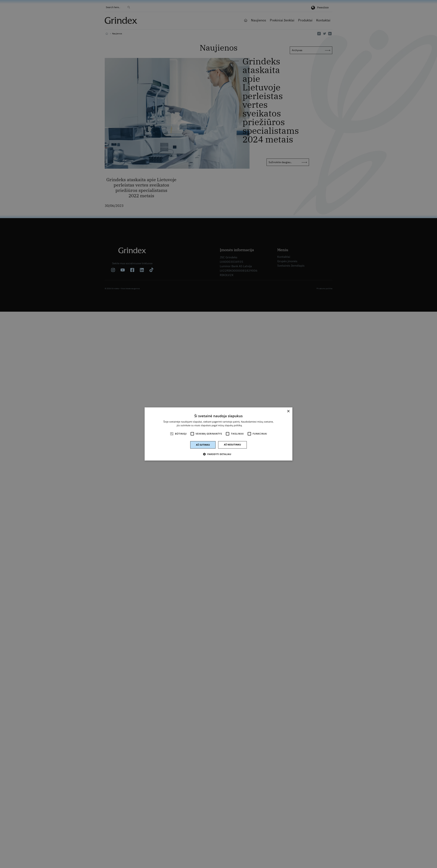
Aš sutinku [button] (203, 445)
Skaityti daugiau (252, 425)
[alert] (218, 434)
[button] (218, 454)
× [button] (288, 411)
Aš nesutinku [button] (232, 445)
